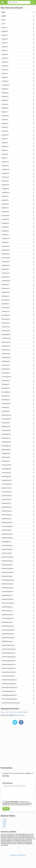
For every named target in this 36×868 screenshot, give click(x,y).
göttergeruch (5, 407)
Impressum (13, 855)
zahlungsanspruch (7, 534)
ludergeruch (5, 227)
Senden (6, 809)
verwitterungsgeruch (8, 618)
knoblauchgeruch (7, 511)
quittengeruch (6, 388)
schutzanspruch (6, 465)
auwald (20, 712)
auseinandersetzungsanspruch (11, 703)
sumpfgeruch (6, 192)
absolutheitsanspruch (8, 638)
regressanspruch (7, 488)
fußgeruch (5, 150)
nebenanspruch (6, 357)
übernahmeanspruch (8, 603)
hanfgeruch (5, 66)
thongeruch (5, 81)
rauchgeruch (5, 173)
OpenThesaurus (20, 715)
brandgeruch (5, 231)
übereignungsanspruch (8, 661)
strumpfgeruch (6, 392)
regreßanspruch (6, 503)
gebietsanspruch (7, 507)
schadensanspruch (7, 538)
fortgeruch (5, 139)
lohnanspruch (6, 323)
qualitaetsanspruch (7, 615)
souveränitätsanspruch (8, 691)
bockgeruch (5, 116)
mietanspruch (6, 327)
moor (2, 712)
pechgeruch (5, 97)
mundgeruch (5, 85)
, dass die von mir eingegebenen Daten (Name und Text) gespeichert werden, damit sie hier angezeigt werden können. (17, 803)
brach (4, 823)
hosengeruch (6, 219)
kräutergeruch (6, 423)
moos (7, 712)
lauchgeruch (5, 204)
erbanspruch (5, 185)
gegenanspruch (6, 342)
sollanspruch (5, 311)
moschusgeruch (6, 377)
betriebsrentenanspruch (9, 672)
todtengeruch (6, 265)
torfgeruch (5, 73)
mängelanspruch (7, 480)
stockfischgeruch (7, 530)
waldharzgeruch (6, 442)
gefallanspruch (6, 427)
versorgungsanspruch (8, 630)
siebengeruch (6, 250)
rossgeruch (5, 104)
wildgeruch (5, 143)
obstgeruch (5, 89)
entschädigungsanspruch (9, 695)
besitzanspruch (6, 438)
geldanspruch (6, 254)
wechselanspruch (7, 492)
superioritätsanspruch (8, 676)
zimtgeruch (5, 127)
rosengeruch (5, 177)
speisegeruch (6, 246)
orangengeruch (6, 403)
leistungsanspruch (7, 576)
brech (4, 825)
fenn (16, 712)
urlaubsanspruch (7, 499)
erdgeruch (5, 35)
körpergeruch (6, 384)
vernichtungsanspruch (8, 645)
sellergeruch (5, 285)
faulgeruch (5, 120)
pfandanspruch (6, 334)
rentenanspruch (6, 473)
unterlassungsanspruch (9, 664)
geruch (4, 20)
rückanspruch (6, 365)
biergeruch (5, 131)
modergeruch (6, 238)
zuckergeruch (6, 262)
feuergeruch (5, 212)
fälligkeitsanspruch (7, 641)
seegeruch (5, 39)
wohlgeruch (5, 135)
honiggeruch (5, 223)
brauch (5, 821)
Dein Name (6, 776)
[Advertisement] (18, 747)
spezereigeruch (6, 434)
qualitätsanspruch (7, 595)
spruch (4, 16)
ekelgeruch (5, 123)
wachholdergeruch (7, 545)
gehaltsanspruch (7, 519)
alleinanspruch (6, 457)
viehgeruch (5, 58)
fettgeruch (5, 112)
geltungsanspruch (7, 522)
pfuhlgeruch (5, 162)
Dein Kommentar (8, 783)
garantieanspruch (7, 553)
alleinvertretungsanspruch (9, 699)
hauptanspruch (6, 346)
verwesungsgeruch (7, 526)
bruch (3, 12)
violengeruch (5, 273)
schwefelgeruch (6, 469)
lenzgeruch (5, 154)
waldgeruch (5, 108)
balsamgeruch (6, 319)
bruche (5, 819)
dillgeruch (5, 158)
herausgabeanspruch (8, 580)
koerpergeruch (6, 369)
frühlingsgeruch (6, 542)
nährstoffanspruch (7, 611)
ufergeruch (5, 70)
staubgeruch (5, 189)
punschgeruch (6, 315)
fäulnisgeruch (6, 461)
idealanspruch (6, 354)
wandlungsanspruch (8, 572)
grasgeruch (5, 54)
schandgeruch (6, 331)
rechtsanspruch (6, 430)
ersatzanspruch (6, 419)
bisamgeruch (6, 215)
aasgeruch (5, 47)
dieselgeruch (5, 269)
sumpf (11, 712)
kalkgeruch (5, 77)
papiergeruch (6, 304)
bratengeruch (6, 288)
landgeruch (5, 100)
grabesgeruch (6, 277)
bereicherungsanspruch (9, 668)
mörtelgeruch (6, 411)
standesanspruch (7, 496)
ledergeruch (5, 208)
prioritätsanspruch (7, 622)
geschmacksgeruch (7, 557)
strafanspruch (6, 350)
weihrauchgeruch (7, 515)
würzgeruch (5, 196)
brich (4, 827)
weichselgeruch (6, 476)
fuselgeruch (5, 242)
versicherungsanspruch (9, 657)
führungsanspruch (7, 565)
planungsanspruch (7, 549)
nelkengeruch (6, 292)
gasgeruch (5, 31)
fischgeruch (5, 235)
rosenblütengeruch (7, 607)
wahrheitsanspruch (7, 561)
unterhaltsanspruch (7, 588)
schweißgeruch (6, 446)
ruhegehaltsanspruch (8, 634)
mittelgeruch (5, 296)
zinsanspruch (6, 308)
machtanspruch (6, 338)
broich (25, 712)
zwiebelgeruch (6, 361)
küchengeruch (6, 373)
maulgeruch (5, 93)
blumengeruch (6, 258)
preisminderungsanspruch (9, 687)
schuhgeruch (5, 169)
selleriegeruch (6, 453)
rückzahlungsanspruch (8, 653)
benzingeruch (6, 300)
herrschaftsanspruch (8, 626)
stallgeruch (5, 200)
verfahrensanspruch (8, 584)
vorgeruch (5, 43)
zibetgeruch (5, 181)
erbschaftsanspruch (8, 592)
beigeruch (5, 50)
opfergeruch (5, 166)
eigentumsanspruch (8, 568)
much (3, 24)
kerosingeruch (6, 396)
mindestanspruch (7, 484)
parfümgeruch (6, 400)
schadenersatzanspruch (9, 649)
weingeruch (5, 146)
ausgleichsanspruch (8, 599)
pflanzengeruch (6, 450)
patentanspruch (6, 415)
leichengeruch (6, 380)
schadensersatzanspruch (9, 680)
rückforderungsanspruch (9, 684)
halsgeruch (5, 62)
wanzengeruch (6, 281)
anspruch (4, 27)
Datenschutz (22, 855)
